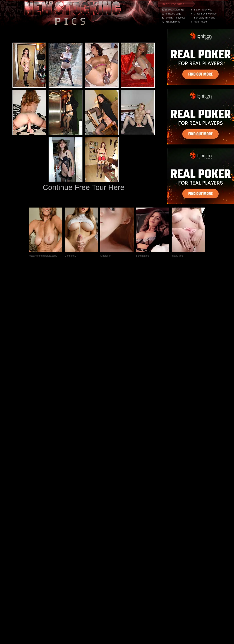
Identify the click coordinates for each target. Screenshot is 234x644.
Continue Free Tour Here (84, 187)
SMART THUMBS (125, 560)
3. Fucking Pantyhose (174, 18)
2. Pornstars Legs (171, 14)
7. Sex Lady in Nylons (203, 18)
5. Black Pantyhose (202, 10)
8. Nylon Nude (199, 22)
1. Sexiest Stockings (173, 10)
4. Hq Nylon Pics (171, 22)
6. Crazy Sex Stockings (204, 14)
